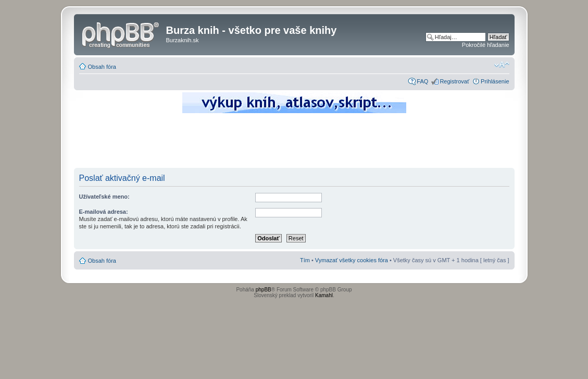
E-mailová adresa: (104, 212)
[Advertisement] (294, 143)
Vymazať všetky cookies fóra (352, 260)
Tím (305, 260)
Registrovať (454, 81)
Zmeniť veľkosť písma (502, 65)
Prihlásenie (495, 81)
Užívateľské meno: (104, 197)
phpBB (264, 290)
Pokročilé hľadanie (486, 45)
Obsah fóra (102, 67)
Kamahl (324, 295)
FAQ (422, 81)
